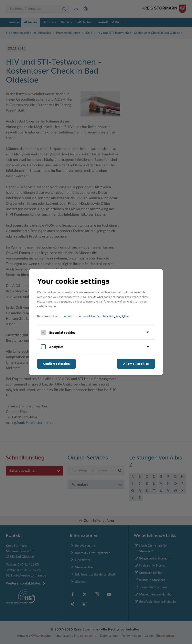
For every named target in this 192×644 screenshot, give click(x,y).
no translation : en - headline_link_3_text (104, 316)
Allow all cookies (136, 363)
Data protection (47, 316)
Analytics (56, 347)
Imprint (68, 316)
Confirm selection (56, 363)
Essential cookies (62, 332)
